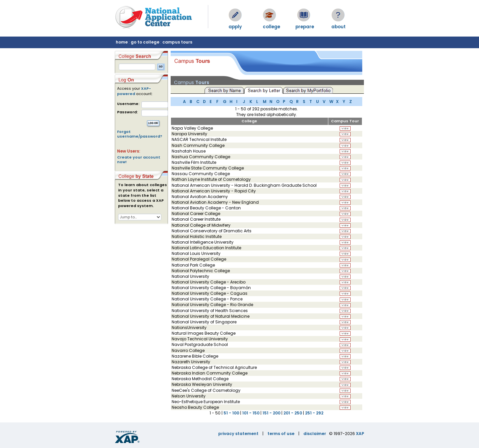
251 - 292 (314, 413)
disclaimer (315, 434)
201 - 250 (293, 413)
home (122, 42)
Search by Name (224, 90)
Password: (127, 112)
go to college (145, 42)
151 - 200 (271, 413)
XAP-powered (134, 91)
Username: (128, 104)
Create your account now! (139, 160)
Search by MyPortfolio (308, 90)
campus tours (177, 42)
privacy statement (238, 434)
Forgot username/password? (140, 134)
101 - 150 (251, 413)
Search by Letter (265, 90)
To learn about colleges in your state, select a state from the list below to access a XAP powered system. (143, 195)
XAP (360, 434)
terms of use (281, 434)
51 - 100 (231, 413)
